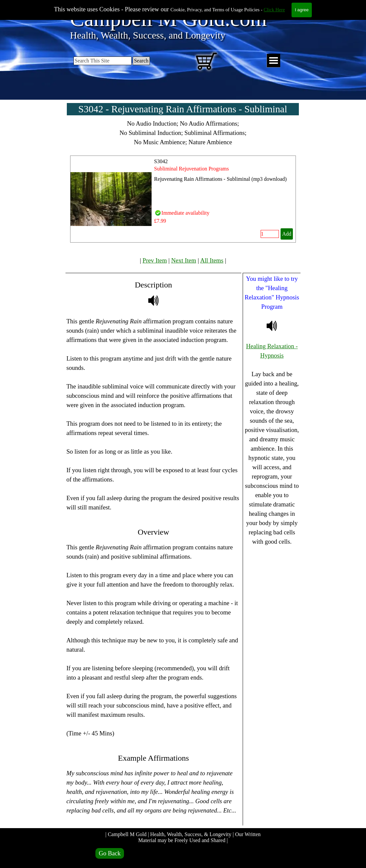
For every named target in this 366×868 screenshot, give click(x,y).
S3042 (161, 161)
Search (141, 61)
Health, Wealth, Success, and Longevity (148, 35)
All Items (212, 260)
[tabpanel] (183, 133)
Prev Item (155, 260)
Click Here (274, 10)
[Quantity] (270, 234)
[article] (183, 199)
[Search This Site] (103, 61)
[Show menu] (273, 61)
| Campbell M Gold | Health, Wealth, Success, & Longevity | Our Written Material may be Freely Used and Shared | (184, 837)
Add (287, 234)
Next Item (184, 260)
